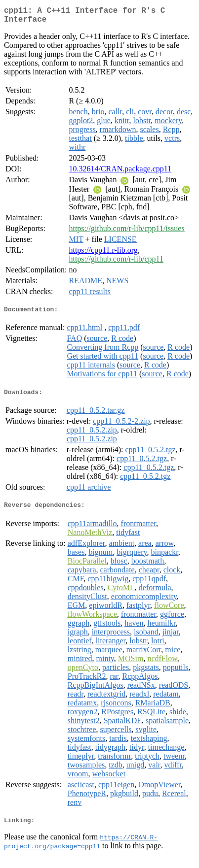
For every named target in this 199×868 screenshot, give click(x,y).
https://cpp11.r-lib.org (103, 254)
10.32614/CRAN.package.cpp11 (120, 173)
